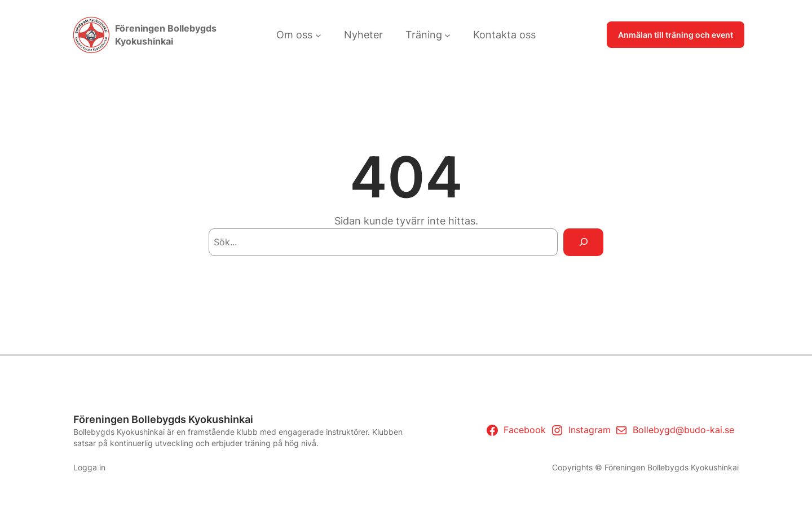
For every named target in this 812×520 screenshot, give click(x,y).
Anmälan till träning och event (676, 35)
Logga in (89, 467)
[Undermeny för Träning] (447, 35)
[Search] (583, 242)
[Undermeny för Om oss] (318, 35)
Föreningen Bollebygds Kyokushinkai (163, 419)
